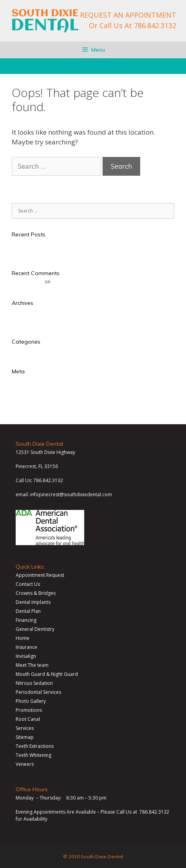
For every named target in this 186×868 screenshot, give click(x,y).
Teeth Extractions (35, 746)
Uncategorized (28, 350)
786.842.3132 (155, 25)
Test (16, 243)
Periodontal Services (38, 692)
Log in (18, 380)
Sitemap (25, 737)
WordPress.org (29, 407)
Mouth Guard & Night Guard (47, 674)
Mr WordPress (28, 282)
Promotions (29, 710)
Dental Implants (33, 602)
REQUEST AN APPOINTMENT (128, 15)
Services (25, 728)
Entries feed (25, 389)
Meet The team (32, 665)
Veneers (25, 764)
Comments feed (30, 398)
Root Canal (28, 719)
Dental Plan (28, 611)
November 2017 (30, 320)
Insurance (26, 647)
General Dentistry (35, 629)
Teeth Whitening (33, 755)
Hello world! (25, 252)
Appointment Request (40, 575)
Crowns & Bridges (36, 593)
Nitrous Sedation (34, 683)
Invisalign (26, 656)
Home (23, 638)
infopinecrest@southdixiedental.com (71, 494)
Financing (26, 620)
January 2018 (26, 311)
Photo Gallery (31, 701)
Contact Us (28, 584)
